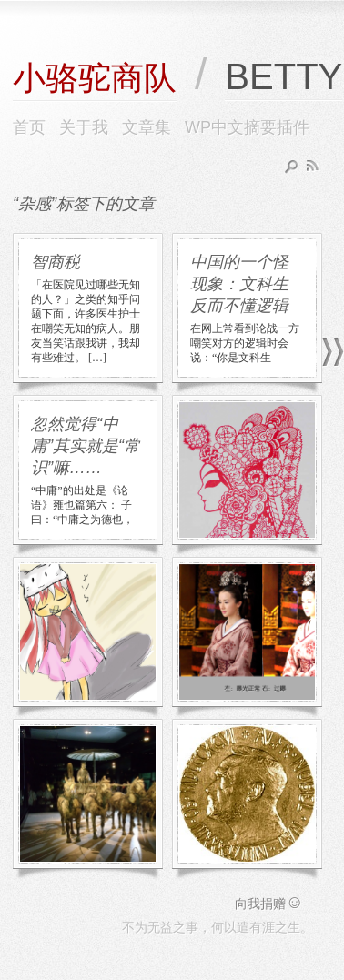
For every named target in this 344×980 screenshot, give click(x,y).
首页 (29, 127)
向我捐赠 (269, 904)
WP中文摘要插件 (247, 127)
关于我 (84, 127)
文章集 (147, 127)
